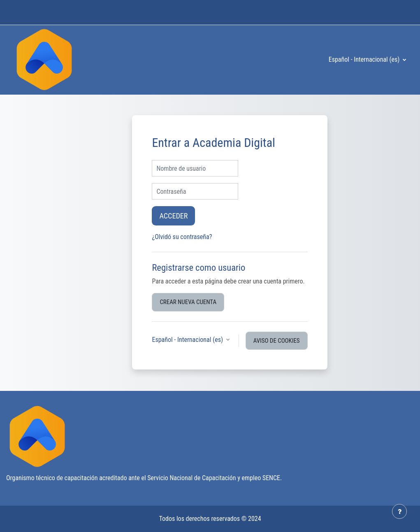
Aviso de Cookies (277, 341)
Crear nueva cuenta (188, 302)
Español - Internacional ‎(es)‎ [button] (188, 340)
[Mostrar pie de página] (399, 511)
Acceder (173, 216)
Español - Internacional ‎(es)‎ (365, 59)
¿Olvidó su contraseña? (182, 237)
